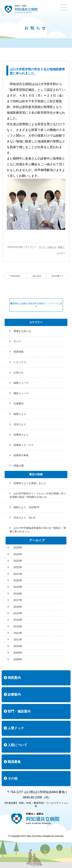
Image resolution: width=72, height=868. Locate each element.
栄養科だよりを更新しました (30, 483)
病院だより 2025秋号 (26, 507)
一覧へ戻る (36, 276)
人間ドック (14, 728)
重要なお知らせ (22, 331)
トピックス (20, 362)
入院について (16, 745)
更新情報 (19, 352)
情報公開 (19, 466)
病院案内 (12, 678)
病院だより (20, 414)
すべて (42, 247)
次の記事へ (56, 276)
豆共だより (20, 424)
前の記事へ (16, 276)
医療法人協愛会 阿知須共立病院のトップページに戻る (36, 305)
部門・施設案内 (17, 711)
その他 (11, 778)
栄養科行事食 (21, 455)
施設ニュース (21, 393)
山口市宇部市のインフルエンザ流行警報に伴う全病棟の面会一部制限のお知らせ (38, 495)
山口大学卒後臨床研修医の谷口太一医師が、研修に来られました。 (38, 530)
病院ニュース (21, 383)
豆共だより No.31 (25, 518)
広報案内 (19, 404)
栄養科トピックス (24, 445)
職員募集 (12, 762)
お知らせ (52, 247)
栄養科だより (21, 435)
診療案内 (12, 695)
